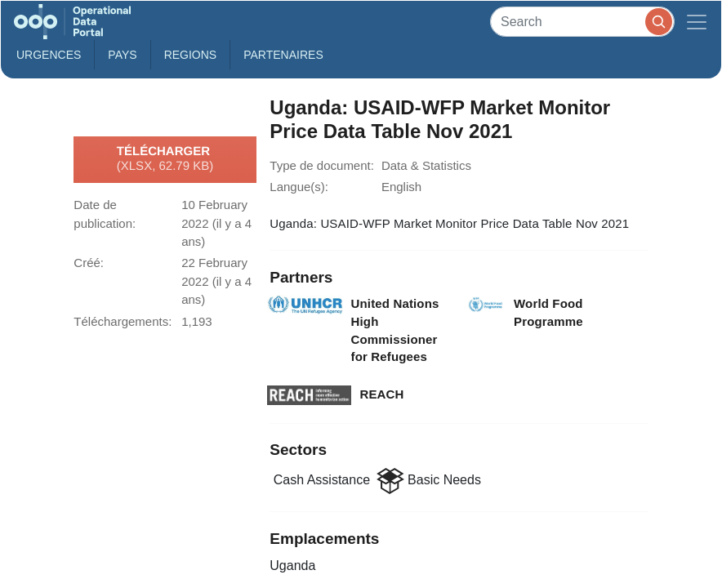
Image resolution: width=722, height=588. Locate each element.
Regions (191, 55)
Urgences (49, 55)
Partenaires (283, 55)
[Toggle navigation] (697, 22)
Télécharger (165, 159)
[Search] (582, 22)
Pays (122, 55)
